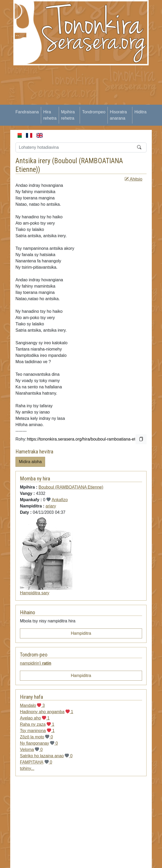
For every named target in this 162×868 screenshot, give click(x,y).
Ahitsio (133, 179)
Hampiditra (81, 633)
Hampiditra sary (35, 593)
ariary (51, 506)
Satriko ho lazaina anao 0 (46, 756)
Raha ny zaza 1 (37, 724)
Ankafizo (60, 500)
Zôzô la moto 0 (36, 737)
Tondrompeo (94, 112)
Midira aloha (30, 462)
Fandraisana (27, 112)
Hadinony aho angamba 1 (47, 712)
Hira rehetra (50, 115)
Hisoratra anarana (118, 115)
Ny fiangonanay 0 (39, 743)
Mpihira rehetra (68, 115)
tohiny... (27, 768)
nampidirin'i (36, 663)
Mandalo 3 (32, 705)
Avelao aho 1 (35, 718)
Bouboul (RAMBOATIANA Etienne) (71, 487)
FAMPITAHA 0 (36, 762)
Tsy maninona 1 (37, 731)
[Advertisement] (87, 102)
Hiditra (141, 112)
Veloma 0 (31, 750)
